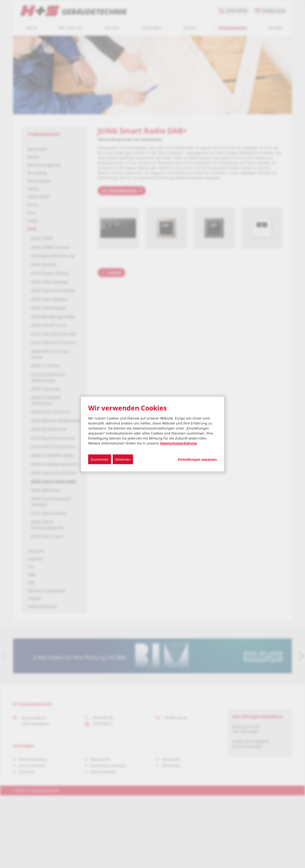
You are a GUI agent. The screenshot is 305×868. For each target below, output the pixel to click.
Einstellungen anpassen (197, 459)
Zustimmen (100, 459)
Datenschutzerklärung (178, 443)
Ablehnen (123, 459)
